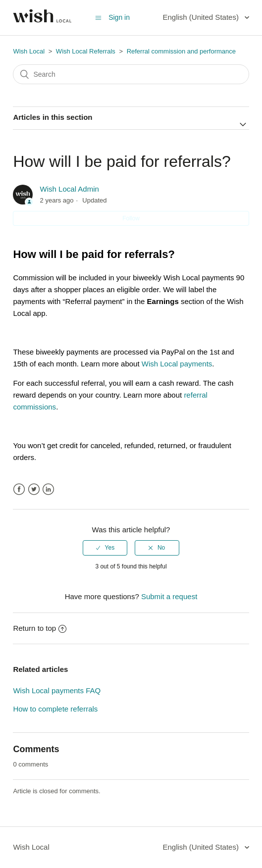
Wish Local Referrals (86, 51)
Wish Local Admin (70, 189)
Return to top (40, 628)
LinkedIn (48, 489)
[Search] (131, 74)
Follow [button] (131, 218)
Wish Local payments (177, 364)
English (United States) (202, 17)
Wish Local (29, 51)
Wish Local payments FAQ (57, 690)
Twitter (34, 489)
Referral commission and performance (181, 51)
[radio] (105, 548)
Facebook (19, 489)
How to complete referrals (55, 709)
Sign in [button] (119, 17)
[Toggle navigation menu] (98, 18)
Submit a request (169, 596)
